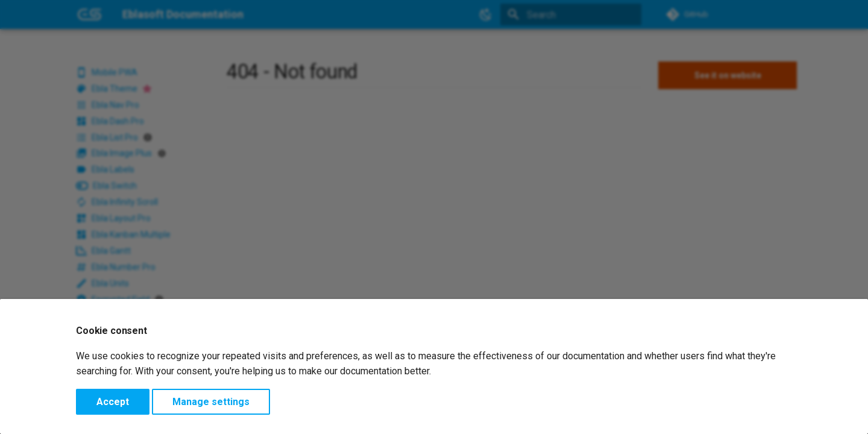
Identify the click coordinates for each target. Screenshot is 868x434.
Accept (113, 402)
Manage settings (211, 402)
